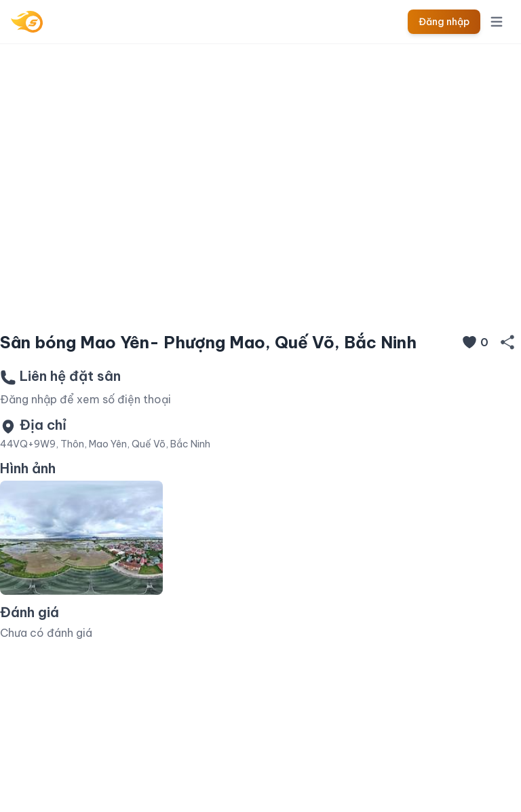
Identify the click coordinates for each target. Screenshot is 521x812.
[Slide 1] (260, 300)
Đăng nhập (444, 22)
